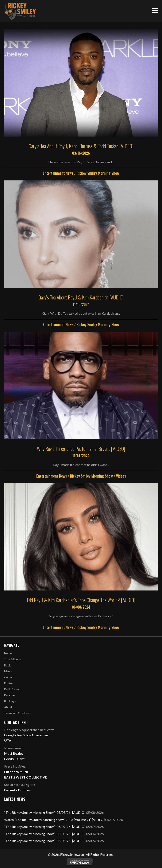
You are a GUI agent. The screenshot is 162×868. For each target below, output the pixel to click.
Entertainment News (58, 173)
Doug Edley (13, 735)
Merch (8, 671)
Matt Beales (14, 753)
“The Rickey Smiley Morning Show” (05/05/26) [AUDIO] (45, 841)
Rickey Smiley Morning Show (98, 173)
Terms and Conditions (18, 713)
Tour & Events (13, 659)
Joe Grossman (37, 735)
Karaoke (9, 695)
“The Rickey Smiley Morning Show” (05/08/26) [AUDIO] (45, 812)
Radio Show (11, 689)
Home (8, 653)
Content (9, 677)
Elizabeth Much (16, 772)
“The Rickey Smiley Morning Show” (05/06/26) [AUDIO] (45, 834)
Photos (9, 683)
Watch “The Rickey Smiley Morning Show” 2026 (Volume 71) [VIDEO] (54, 820)
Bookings (10, 701)
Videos (121, 476)
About (8, 707)
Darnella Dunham (18, 790)
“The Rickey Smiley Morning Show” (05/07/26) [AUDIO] (45, 827)
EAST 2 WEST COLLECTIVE (26, 777)
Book (7, 665)
